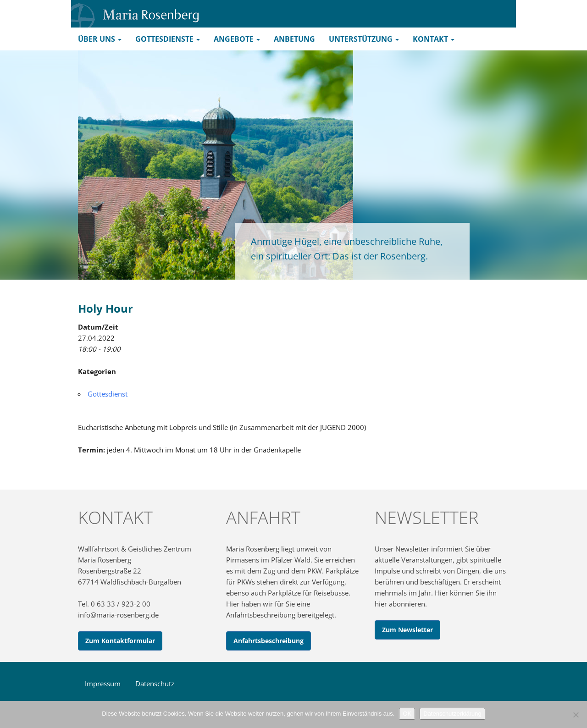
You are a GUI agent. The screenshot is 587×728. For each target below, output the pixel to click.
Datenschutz (155, 684)
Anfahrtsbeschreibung (269, 641)
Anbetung (294, 39)
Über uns (100, 39)
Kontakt (434, 39)
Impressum (103, 684)
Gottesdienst (108, 394)
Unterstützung (364, 39)
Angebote (237, 39)
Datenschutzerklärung (452, 714)
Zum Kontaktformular (120, 641)
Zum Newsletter (407, 630)
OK (407, 714)
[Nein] (576, 715)
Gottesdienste (168, 39)
